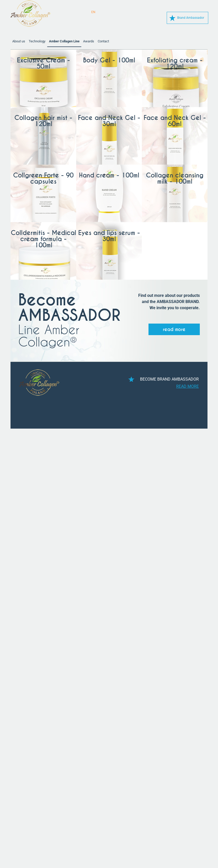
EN (93, 12)
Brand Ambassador (191, 18)
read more (174, 329)
